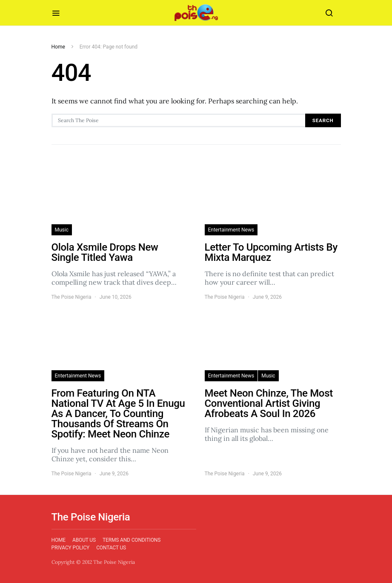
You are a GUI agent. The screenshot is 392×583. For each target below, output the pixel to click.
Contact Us (111, 548)
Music (62, 230)
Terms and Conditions (132, 540)
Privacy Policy (71, 548)
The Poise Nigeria (72, 297)
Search (323, 120)
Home (58, 47)
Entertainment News (231, 230)
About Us (84, 540)
